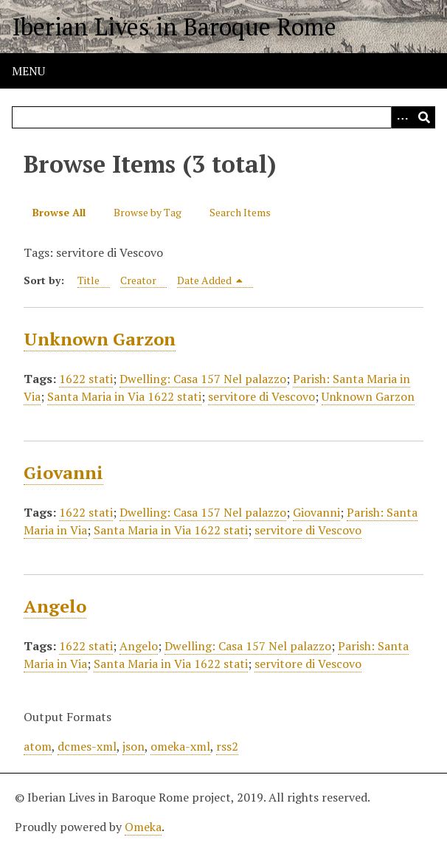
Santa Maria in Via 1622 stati (124, 396)
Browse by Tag (148, 212)
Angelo (55, 606)
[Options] (402, 117)
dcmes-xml (87, 746)
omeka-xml (180, 746)
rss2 (227, 746)
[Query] (223, 117)
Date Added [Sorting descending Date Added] (210, 280)
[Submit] (424, 117)
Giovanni (63, 472)
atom (38, 746)
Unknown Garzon (100, 339)
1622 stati (86, 379)
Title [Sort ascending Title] (89, 280)
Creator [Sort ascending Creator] (138, 280)
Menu (28, 71)
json (134, 746)
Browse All (59, 212)
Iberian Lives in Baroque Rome (174, 27)
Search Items (240, 212)
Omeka (143, 827)
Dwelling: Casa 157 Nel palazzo (203, 379)
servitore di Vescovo (261, 396)
